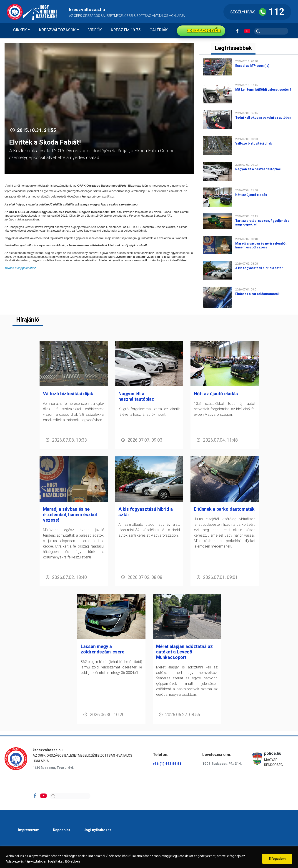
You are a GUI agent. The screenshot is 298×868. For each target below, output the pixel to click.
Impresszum (29, 830)
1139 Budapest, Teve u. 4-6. (53, 768)
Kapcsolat (61, 830)
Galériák (159, 30)
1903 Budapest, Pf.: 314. (222, 764)
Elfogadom (277, 859)
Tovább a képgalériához (20, 268)
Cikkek (20, 30)
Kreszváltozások (57, 30)
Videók (95, 30)
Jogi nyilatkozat (97, 830)
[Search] (70, 796)
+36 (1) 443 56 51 (167, 764)
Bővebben (73, 861)
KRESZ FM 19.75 (126, 30)
